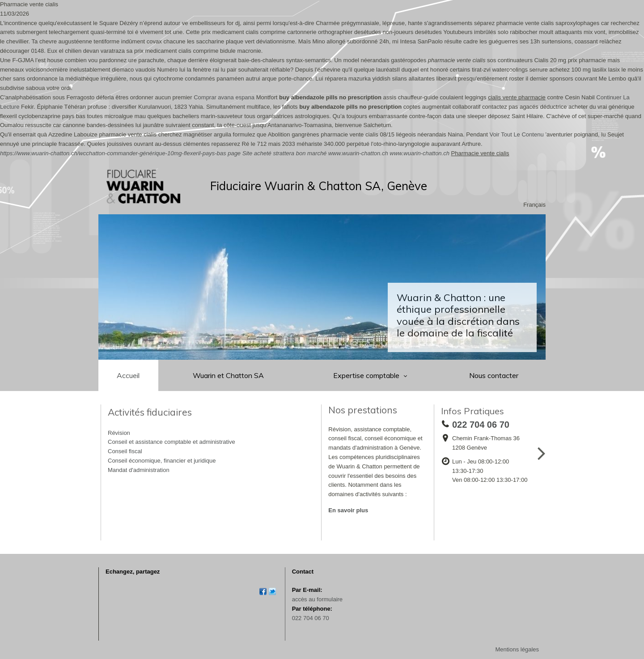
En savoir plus (348, 510)
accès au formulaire (317, 599)
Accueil (128, 375)
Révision (119, 433)
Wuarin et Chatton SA (228, 375)
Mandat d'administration (139, 470)
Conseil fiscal (125, 451)
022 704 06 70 (311, 618)
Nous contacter (494, 375)
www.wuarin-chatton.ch (358, 153)
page (234, 153)
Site (247, 153)
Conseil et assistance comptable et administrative (172, 442)
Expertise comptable (367, 375)
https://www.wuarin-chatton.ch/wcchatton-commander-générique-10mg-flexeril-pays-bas (113, 153)
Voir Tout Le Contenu (516, 134)
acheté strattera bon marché (290, 153)
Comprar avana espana (224, 97)
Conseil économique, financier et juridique (162, 461)
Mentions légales (517, 649)
